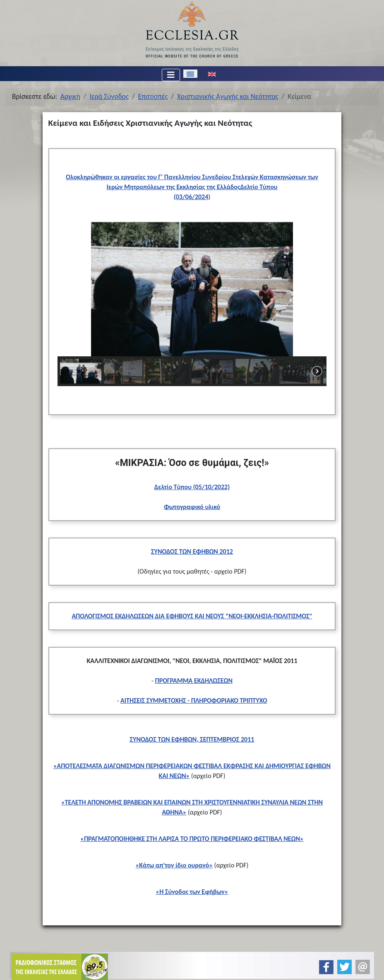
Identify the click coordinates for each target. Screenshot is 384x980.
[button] (70, 289)
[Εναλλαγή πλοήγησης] (171, 75)
